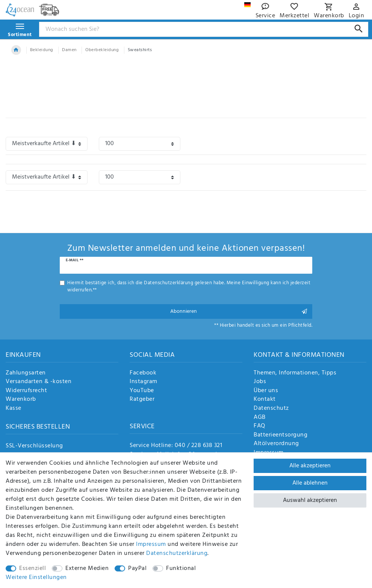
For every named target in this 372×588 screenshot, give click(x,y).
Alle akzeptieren (310, 466)
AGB (260, 418)
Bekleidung (42, 50)
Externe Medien (87, 568)
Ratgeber (142, 400)
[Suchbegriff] (204, 29)
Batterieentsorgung (281, 435)
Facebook (143, 373)
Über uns (266, 391)
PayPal (137, 568)
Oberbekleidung (102, 50)
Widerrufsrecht (26, 391)
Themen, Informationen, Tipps (295, 373)
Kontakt (265, 400)
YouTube (142, 391)
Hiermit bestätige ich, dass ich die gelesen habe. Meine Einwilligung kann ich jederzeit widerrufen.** (189, 286)
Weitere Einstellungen (36, 577)
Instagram (144, 382)
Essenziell (33, 568)
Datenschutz (271, 409)
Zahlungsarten (26, 373)
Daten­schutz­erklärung (177, 553)
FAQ (259, 426)
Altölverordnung (276, 444)
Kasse (14, 409)
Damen (69, 50)
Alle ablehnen (310, 483)
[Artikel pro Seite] (140, 144)
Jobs (260, 382)
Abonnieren (239, 311)
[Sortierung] (47, 144)
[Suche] (359, 29)
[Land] (247, 5)
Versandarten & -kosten (39, 382)
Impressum (151, 544)
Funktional (181, 568)
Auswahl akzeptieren (310, 500)
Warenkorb (21, 400)
